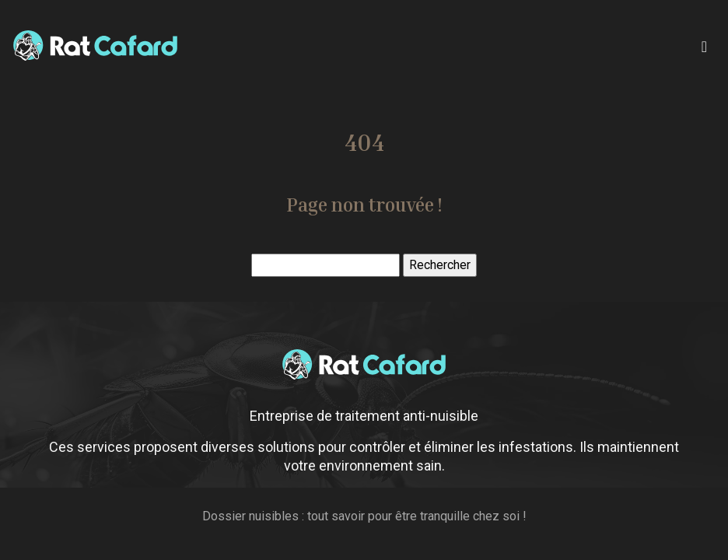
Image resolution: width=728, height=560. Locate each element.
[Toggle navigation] (704, 45)
